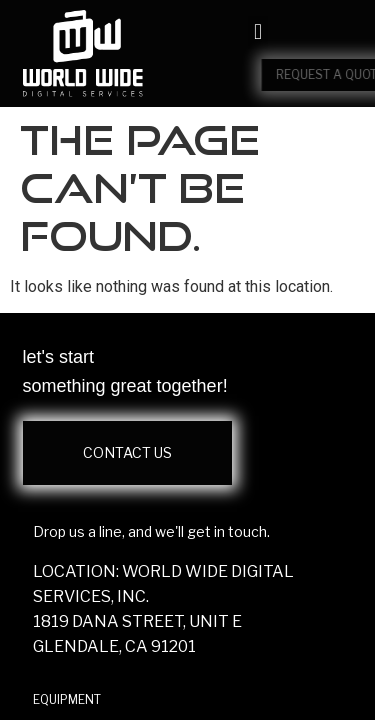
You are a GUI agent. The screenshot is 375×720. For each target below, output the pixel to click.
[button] (257, 32)
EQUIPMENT (67, 699)
